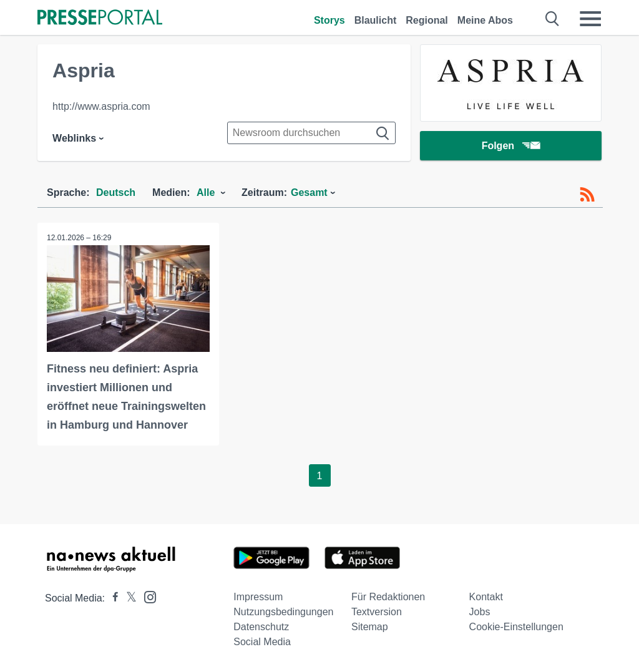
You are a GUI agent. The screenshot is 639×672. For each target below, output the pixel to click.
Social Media (262, 642)
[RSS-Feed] (587, 195)
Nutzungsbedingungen (283, 612)
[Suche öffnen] (553, 19)
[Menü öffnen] (590, 19)
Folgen (511, 146)
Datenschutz (261, 627)
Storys (329, 20)
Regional (427, 20)
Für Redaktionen (388, 597)
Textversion (377, 612)
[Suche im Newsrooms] (311, 133)
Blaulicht (376, 20)
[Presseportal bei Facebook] (112, 598)
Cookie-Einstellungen (516, 627)
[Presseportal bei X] (128, 598)
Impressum (258, 597)
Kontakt (486, 597)
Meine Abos (485, 20)
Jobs (480, 612)
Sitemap (370, 627)
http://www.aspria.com (101, 106)
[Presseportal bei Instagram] (146, 596)
